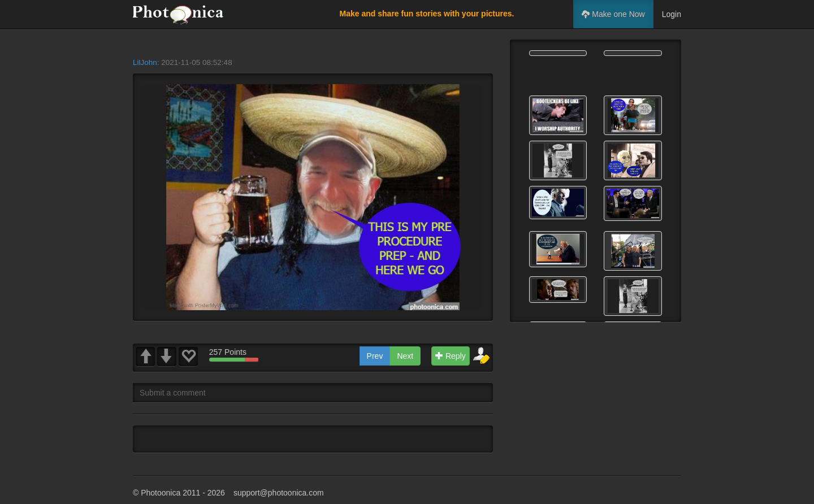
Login (672, 14)
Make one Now (613, 14)
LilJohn (145, 62)
